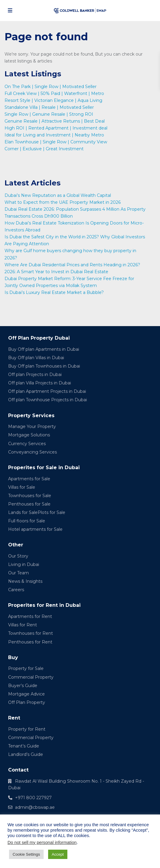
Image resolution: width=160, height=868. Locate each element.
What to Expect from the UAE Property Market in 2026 (63, 202)
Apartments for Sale (29, 479)
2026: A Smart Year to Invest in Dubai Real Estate (56, 272)
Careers (16, 590)
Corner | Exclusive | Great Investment (44, 149)
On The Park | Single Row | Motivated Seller (51, 87)
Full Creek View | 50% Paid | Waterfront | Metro (54, 93)
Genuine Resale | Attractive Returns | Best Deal (55, 121)
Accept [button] (58, 854)
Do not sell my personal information (42, 842)
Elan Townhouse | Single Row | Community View (56, 142)
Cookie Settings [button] (26, 854)
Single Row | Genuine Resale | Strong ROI (49, 114)
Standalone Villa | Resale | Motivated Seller (49, 107)
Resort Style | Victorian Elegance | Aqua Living (53, 100)
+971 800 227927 (33, 798)
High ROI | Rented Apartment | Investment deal (56, 128)
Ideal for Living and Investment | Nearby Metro (54, 135)
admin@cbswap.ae (35, 807)
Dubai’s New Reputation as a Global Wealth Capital (58, 195)
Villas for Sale (22, 487)
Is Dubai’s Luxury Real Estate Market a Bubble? (55, 292)
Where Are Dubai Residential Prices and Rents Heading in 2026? (73, 265)
